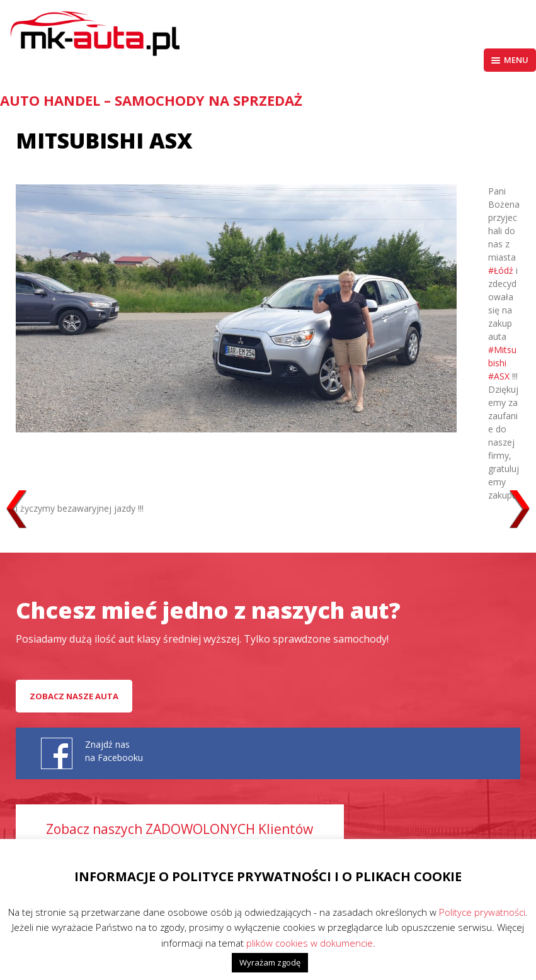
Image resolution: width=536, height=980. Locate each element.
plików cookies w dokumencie (310, 943)
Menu (510, 60)
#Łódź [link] (501, 270)
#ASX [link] (499, 376)
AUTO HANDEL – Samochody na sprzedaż (151, 100)
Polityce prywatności (482, 912)
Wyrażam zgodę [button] (270, 962)
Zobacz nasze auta (74, 696)
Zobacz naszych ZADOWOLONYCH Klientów (180, 829)
